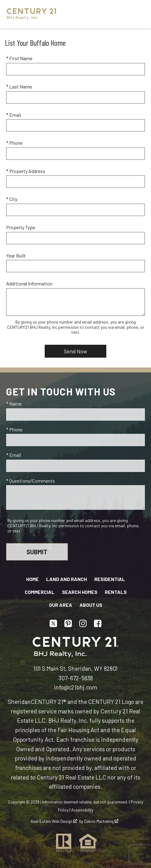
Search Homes (80, 592)
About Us (91, 605)
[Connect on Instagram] (83, 623)
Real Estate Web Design (54, 821)
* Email (14, 115)
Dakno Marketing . (102, 821)
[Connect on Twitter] (53, 623)
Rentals (116, 592)
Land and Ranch (67, 579)
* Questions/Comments (31, 481)
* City (12, 199)
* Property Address (26, 171)
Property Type (21, 227)
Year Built (16, 255)
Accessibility (82, 810)
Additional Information (29, 283)
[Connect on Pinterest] (68, 623)
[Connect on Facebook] (98, 623)
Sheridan (19, 702)
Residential (110, 579)
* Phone (14, 143)
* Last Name (19, 86)
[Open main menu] (137, 14)
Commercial (40, 592)
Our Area (61, 605)
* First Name (19, 58)
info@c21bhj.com (75, 687)
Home (33, 579)
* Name (14, 404)
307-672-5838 (76, 678)
